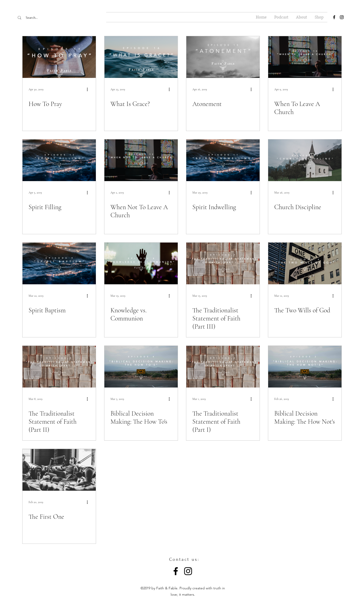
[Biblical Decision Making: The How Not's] (305, 367)
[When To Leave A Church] (305, 57)
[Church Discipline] (305, 160)
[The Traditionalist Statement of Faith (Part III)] (223, 263)
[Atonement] (223, 57)
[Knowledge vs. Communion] (141, 263)
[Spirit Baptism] (59, 263)
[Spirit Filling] (59, 160)
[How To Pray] (59, 57)
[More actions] (89, 89)
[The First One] (59, 470)
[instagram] (342, 17)
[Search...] (48, 18)
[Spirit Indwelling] (223, 160)
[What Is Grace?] (141, 57)
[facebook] (334, 17)
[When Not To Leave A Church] (141, 160)
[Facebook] (176, 571)
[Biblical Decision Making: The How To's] (141, 367)
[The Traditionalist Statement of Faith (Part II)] (59, 367)
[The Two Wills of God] (305, 263)
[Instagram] (188, 571)
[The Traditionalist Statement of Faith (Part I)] (223, 367)
